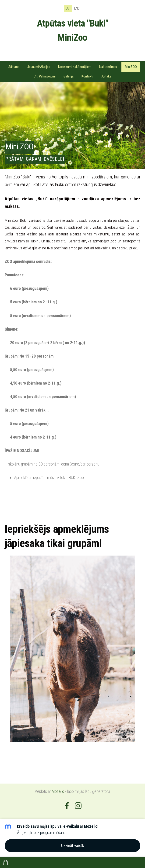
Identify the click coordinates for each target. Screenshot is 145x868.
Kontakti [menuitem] (87, 76)
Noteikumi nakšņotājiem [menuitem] (75, 67)
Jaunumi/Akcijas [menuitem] (39, 67)
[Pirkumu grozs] (6, 862)
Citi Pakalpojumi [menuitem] (45, 76)
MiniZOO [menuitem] (131, 67)
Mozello (58, 791)
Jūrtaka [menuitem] (106, 76)
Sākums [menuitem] (14, 67)
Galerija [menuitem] (69, 76)
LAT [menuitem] (68, 8)
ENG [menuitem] (77, 8)
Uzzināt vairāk (73, 846)
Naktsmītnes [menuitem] (108, 67)
